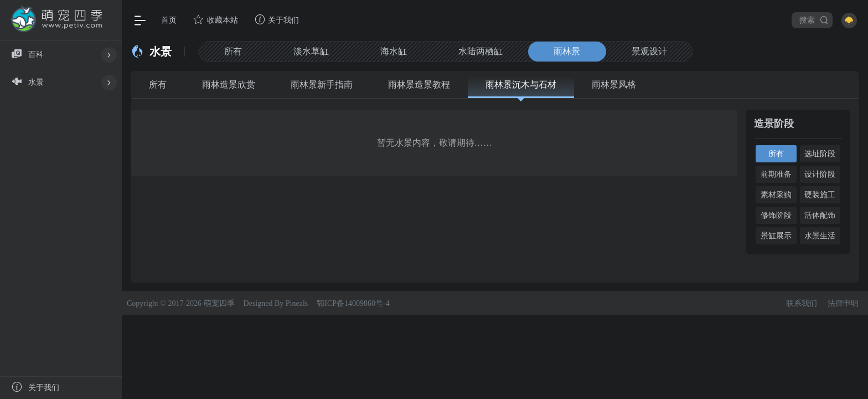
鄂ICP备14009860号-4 (353, 303)
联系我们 (802, 303)
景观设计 (659, 51)
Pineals (297, 303)
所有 (234, 51)
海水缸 (398, 51)
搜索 (814, 20)
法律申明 (843, 303)
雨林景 (575, 51)
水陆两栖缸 (487, 51)
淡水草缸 (314, 51)
